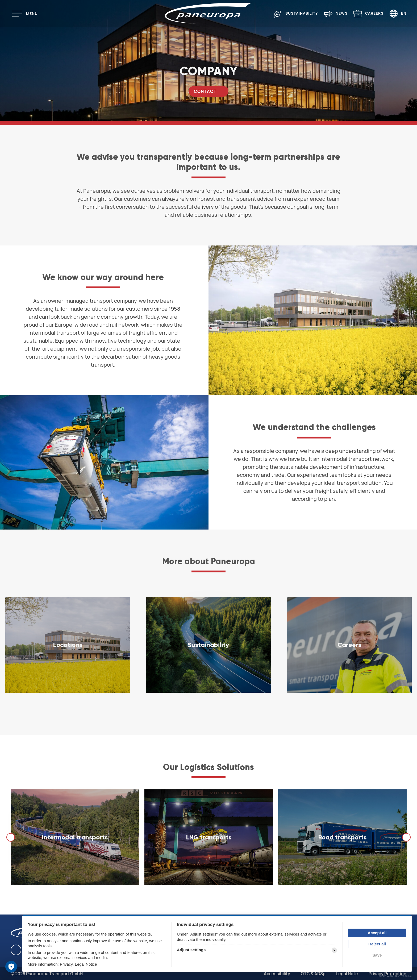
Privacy (66, 964)
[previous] (11, 837)
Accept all (377, 933)
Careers (374, 13)
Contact (205, 91)
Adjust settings (191, 950)
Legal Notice (86, 964)
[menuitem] (293, 13)
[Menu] (27, 14)
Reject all (377, 944)
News (342, 13)
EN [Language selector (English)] (404, 13)
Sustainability (302, 13)
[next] (406, 837)
